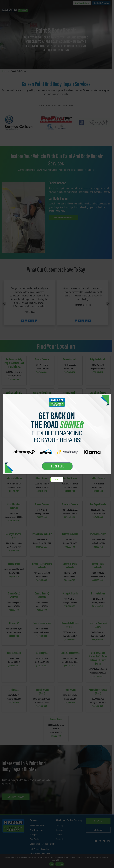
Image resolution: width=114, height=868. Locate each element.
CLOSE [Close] (57, 480)
